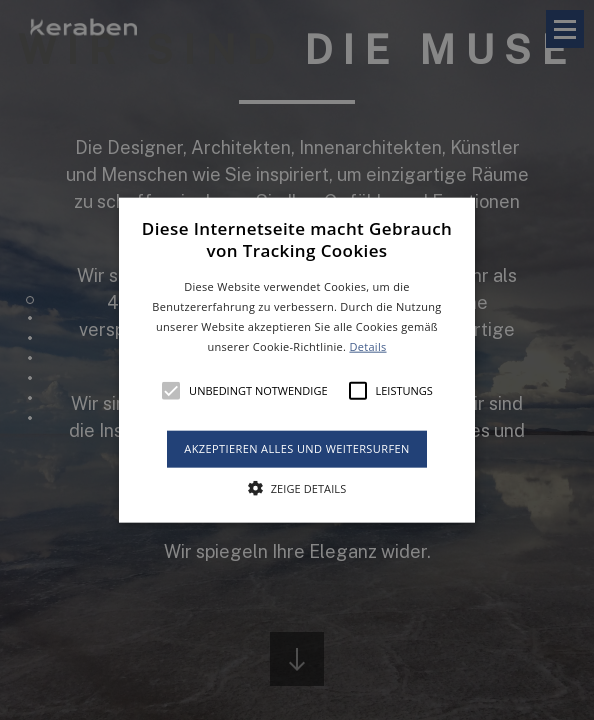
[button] (297, 360)
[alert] (297, 360)
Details (367, 345)
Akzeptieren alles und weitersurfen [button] (296, 448)
